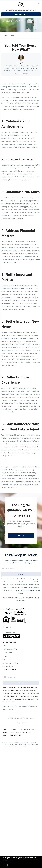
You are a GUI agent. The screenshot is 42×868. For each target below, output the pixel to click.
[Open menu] (41, 21)
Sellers (5, 659)
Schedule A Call (8, 666)
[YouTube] (7, 627)
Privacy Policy (21, 723)
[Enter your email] (23, 569)
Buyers (5, 656)
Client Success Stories (10, 649)
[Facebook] (3, 627)
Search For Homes (9, 653)
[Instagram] (11, 627)
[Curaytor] (11, 638)
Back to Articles (9, 36)
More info (5, 860)
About (5, 646)
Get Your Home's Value (10, 663)
